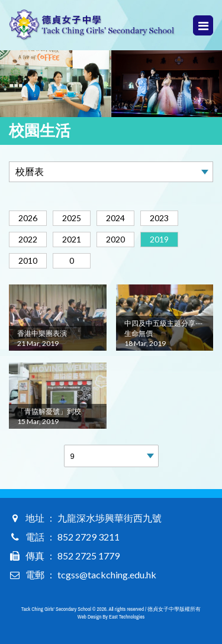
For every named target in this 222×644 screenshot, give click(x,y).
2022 (28, 239)
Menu (203, 26)
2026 (28, 218)
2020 (115, 239)
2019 (159, 239)
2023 (159, 218)
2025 (72, 218)
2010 (28, 260)
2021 (72, 239)
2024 (115, 218)
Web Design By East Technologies (111, 617)
